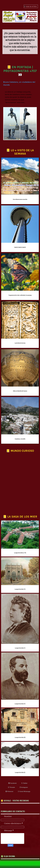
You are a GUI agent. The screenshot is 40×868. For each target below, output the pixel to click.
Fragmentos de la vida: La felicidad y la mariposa (20, 295)
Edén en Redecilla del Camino (20, 391)
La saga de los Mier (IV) (20, 704)
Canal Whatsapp (24, 791)
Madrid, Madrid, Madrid (20, 247)
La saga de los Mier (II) (20, 773)
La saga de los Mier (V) (20, 648)
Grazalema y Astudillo (20, 439)
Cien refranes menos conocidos (20, 199)
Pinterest (9, 791)
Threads (11, 787)
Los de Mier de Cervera (20, 343)
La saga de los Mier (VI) (20, 589)
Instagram (24, 787)
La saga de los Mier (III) (20, 737)
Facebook (12, 783)
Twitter (24, 783)
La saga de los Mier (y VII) (20, 553)
